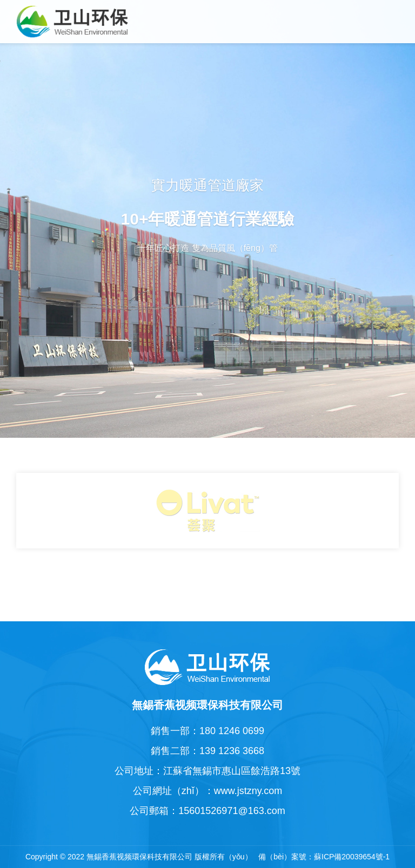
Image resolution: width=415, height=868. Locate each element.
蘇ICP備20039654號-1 (352, 857)
